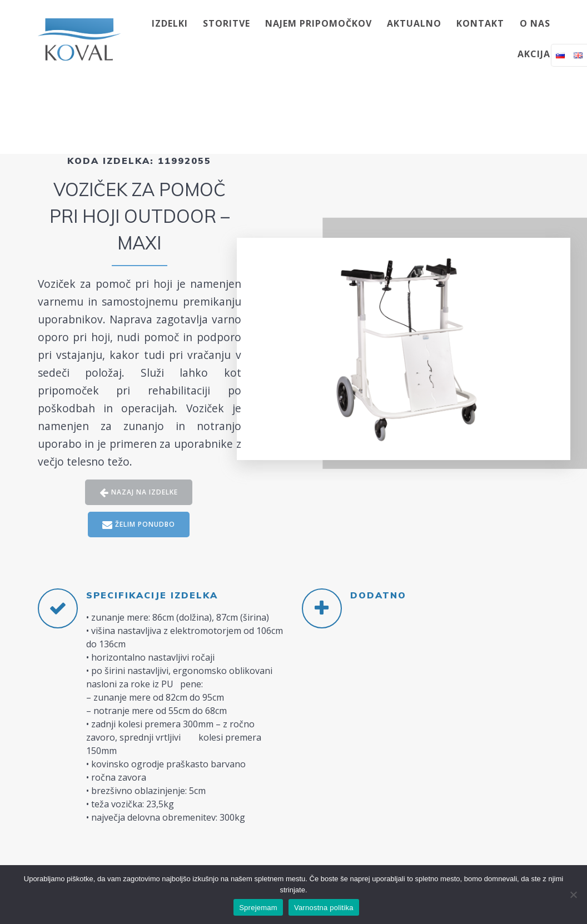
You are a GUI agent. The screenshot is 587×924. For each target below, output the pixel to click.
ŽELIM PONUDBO (139, 525)
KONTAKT (480, 23)
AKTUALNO (414, 23)
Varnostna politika (324, 908)
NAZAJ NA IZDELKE (139, 493)
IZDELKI (170, 23)
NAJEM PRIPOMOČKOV (319, 23)
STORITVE (227, 23)
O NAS (535, 23)
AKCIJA (534, 54)
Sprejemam (258, 908)
